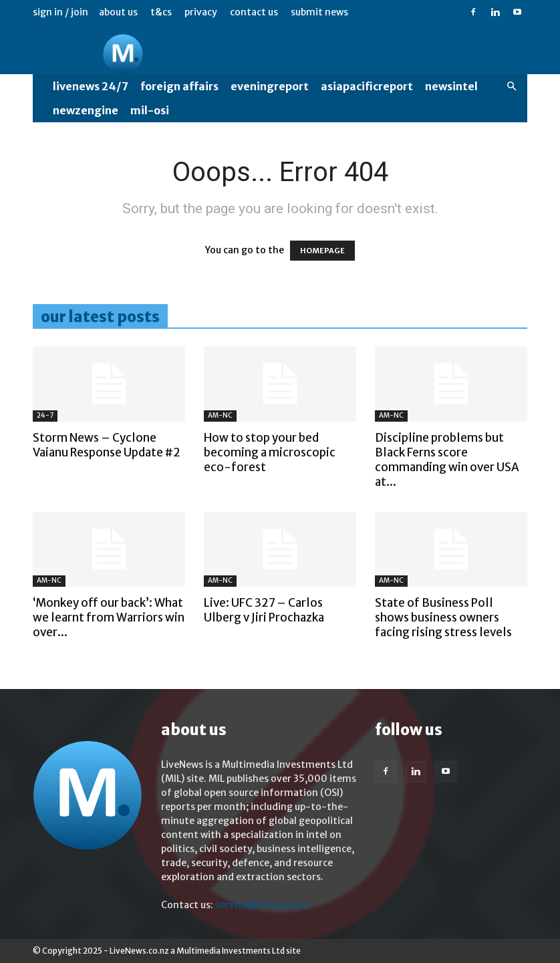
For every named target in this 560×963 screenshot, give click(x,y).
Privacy (201, 12)
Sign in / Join (60, 12)
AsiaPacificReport (367, 86)
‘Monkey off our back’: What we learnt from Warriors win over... (109, 617)
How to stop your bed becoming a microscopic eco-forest (270, 452)
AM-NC (220, 415)
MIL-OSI (150, 110)
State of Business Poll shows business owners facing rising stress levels (443, 617)
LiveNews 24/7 (91, 86)
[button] (511, 87)
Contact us (254, 12)
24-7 (45, 415)
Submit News (319, 12)
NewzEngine (86, 110)
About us (118, 12)
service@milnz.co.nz (262, 905)
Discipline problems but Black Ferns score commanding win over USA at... (447, 460)
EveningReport (270, 86)
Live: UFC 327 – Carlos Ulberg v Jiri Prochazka (264, 610)
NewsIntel (451, 86)
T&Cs (161, 12)
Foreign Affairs (179, 86)
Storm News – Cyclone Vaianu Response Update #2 (107, 445)
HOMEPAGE (322, 251)
